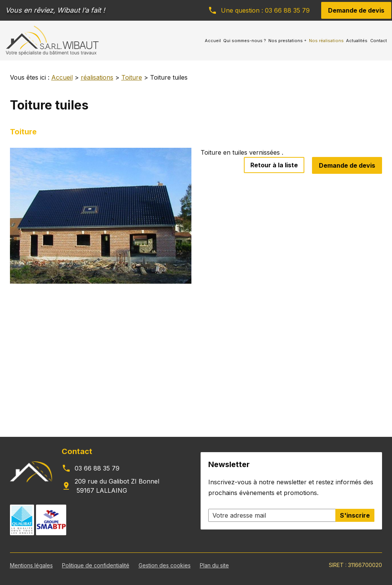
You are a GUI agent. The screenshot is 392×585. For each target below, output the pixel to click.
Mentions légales (31, 565)
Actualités (357, 41)
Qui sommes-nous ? (245, 41)
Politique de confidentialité (96, 565)
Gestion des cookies (165, 565)
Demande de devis (356, 10)
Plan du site (214, 565)
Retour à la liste (274, 165)
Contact (379, 41)
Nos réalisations (326, 41)
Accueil (213, 41)
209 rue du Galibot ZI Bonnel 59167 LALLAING (117, 486)
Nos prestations (286, 41)
